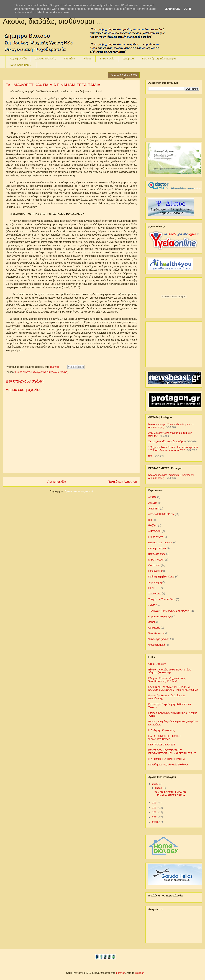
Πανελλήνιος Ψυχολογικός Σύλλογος (168, 765)
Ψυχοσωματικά (157, 645)
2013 (155, 808)
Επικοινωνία (107, 58)
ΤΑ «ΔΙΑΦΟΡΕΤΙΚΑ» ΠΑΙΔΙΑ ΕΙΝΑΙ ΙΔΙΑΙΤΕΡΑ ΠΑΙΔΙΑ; (54, 85)
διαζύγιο (153, 526)
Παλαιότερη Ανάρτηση (122, 482)
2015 (155, 784)
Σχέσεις (153, 605)
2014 (155, 803)
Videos (87, 58)
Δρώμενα (128, 58)
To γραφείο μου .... (21, 65)
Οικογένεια (154, 565)
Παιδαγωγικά (39, 372)
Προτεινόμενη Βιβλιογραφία (159, 58)
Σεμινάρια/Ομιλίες (45, 58)
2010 (155, 822)
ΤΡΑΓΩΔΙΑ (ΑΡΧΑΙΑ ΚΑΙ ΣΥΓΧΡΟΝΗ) (169, 611)
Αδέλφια (153, 503)
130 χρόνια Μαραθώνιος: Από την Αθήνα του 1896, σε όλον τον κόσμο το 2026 (173, 449)
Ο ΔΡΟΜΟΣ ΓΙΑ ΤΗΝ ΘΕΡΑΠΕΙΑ (167, 759)
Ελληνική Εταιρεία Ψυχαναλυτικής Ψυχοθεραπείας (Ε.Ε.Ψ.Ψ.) (167, 680)
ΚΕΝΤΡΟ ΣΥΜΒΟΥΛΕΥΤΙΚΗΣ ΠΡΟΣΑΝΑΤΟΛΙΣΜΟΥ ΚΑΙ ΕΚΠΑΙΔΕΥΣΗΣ (172, 752)
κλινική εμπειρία (157, 548)
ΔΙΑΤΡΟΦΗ (155, 531)
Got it (187, 9)
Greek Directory (157, 664)
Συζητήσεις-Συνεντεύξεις (162, 599)
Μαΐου (159, 788)
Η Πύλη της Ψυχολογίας (162, 730)
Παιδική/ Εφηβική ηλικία (161, 577)
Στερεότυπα (155, 594)
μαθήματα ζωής (157, 554)
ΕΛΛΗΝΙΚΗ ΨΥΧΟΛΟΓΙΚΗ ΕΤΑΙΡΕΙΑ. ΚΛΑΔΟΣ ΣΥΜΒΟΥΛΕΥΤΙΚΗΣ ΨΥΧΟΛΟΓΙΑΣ (173, 688)
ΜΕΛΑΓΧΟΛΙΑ (156, 560)
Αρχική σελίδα (18, 58)
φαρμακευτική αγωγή (160, 616)
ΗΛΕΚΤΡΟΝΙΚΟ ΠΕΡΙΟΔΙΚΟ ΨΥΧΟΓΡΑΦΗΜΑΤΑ (164, 737)
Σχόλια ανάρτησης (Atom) (79, 491)
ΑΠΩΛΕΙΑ (154, 509)
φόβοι (152, 622)
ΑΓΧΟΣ (152, 497)
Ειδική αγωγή (23, 372)
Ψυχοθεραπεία (156, 633)
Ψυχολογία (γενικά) (58, 372)
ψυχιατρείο (154, 628)
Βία (150, 520)
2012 (155, 812)
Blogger (139, 973)
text (150, 456)
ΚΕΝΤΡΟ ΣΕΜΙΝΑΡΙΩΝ (162, 745)
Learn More (172, 9)
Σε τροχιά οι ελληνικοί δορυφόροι (166, 441)
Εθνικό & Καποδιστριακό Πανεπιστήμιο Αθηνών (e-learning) (170, 671)
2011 (155, 817)
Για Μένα (70, 58)
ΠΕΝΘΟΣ (154, 588)
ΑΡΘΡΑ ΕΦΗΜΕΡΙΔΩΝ (161, 514)
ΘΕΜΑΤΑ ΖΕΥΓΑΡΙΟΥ (160, 542)
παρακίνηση (155, 582)
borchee (121, 973)
